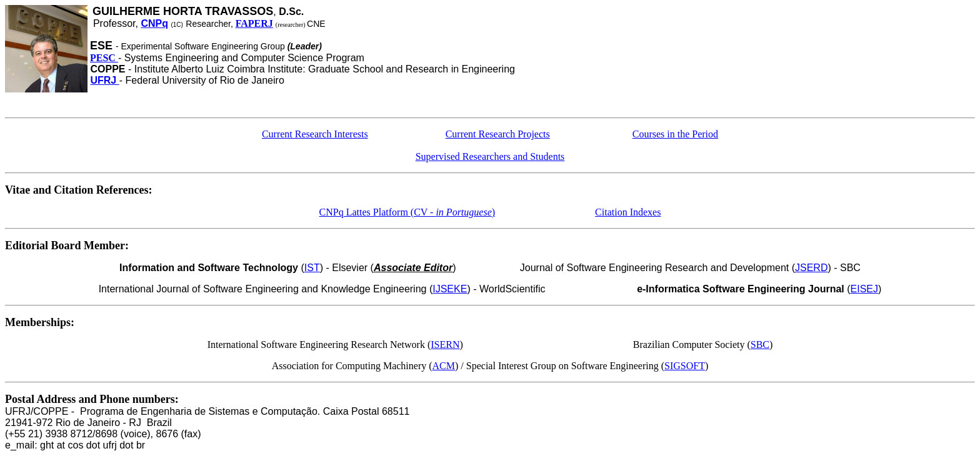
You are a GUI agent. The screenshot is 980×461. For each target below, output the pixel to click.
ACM (444, 366)
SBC (760, 345)
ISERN (445, 345)
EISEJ (864, 289)
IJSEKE (450, 289)
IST (312, 268)
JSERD (811, 268)
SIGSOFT (685, 366)
